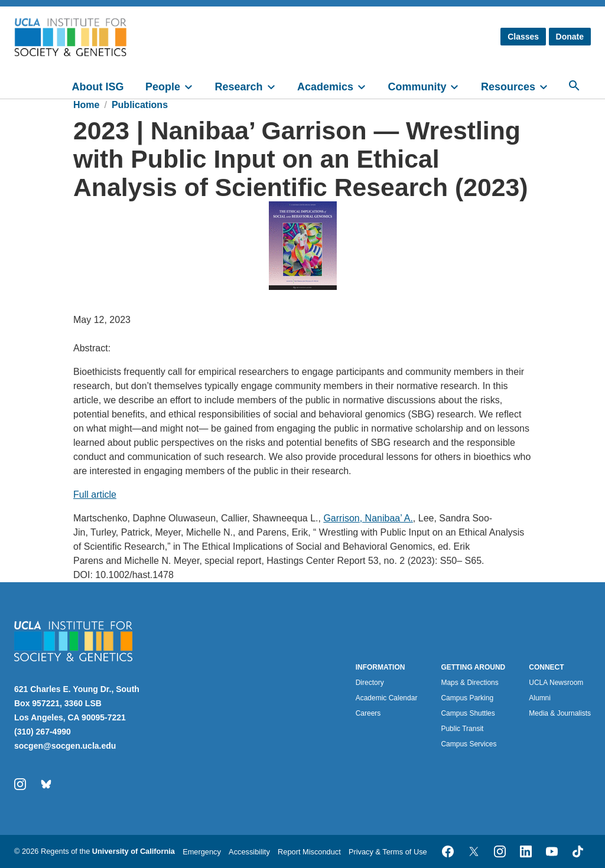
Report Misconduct (309, 852)
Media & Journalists (560, 713)
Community (417, 87)
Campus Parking (467, 698)
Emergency (202, 852)
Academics (325, 87)
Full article (95, 495)
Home (86, 105)
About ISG (98, 87)
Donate (570, 37)
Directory (370, 683)
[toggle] (194, 86)
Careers (368, 713)
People (163, 87)
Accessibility (249, 852)
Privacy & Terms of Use (388, 852)
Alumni (540, 698)
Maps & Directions (469, 683)
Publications (140, 105)
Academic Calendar (387, 698)
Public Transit (462, 729)
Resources (508, 87)
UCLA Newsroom (556, 683)
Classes (523, 37)
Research (238, 87)
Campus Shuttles (468, 713)
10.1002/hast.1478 (134, 575)
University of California (134, 851)
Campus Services (469, 744)
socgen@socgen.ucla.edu (65, 746)
